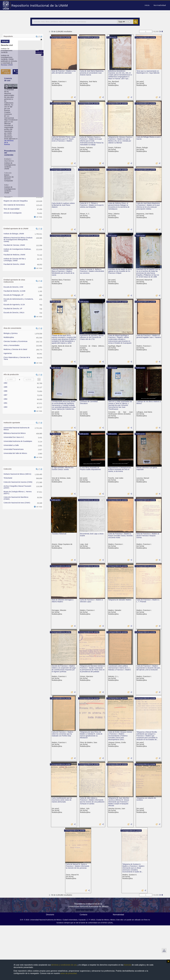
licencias (128, 965)
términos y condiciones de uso (64, 965)
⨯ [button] (168, 961)
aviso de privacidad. (69, 973)
